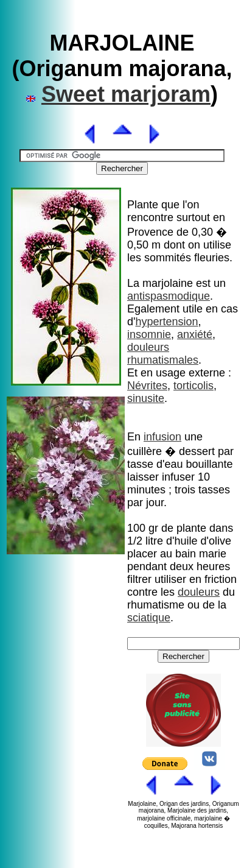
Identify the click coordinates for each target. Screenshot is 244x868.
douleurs (148, 347)
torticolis (193, 386)
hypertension (166, 322)
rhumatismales (163, 360)
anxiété (195, 334)
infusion (162, 437)
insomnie (149, 334)
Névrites (147, 386)
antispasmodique (169, 296)
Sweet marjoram (126, 94)
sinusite (146, 398)
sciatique (149, 618)
